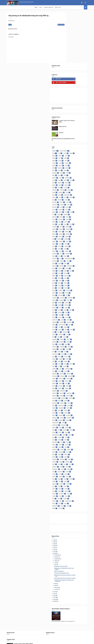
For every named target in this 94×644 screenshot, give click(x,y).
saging (72, 423)
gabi (79, 271)
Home (9, 7)
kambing (78, 169)
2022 (67, 527)
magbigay (67, 345)
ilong (73, 129)
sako (72, 426)
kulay (80, 171)
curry (74, 259)
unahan (77, 480)
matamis (66, 191)
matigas (66, 372)
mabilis (80, 183)
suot (78, 205)
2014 (67, 576)
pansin (80, 396)
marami (66, 188)
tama (66, 460)
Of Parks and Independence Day (74, 557)
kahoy (73, 303)
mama (80, 355)
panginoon (74, 394)
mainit (66, 350)
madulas (74, 340)
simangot (72, 445)
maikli (73, 186)
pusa (71, 421)
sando (79, 433)
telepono (74, 208)
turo (73, 477)
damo (80, 262)
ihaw (66, 293)
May (68, 568)
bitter (78, 242)
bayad (66, 151)
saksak (66, 428)
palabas (66, 196)
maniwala (67, 360)
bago (77, 230)
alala (79, 144)
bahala (72, 232)
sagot (79, 423)
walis (66, 489)
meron (66, 374)
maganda (67, 186)
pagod (66, 389)
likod (66, 178)
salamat (66, 203)
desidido (73, 264)
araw (66, 110)
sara (66, 436)
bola (72, 245)
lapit (79, 328)
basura (72, 237)
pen (71, 406)
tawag (66, 462)
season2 (66, 440)
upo (79, 210)
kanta (73, 171)
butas (66, 252)
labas (78, 325)
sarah (72, 436)
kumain (73, 323)
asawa (66, 227)
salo (73, 203)
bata (66, 127)
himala (78, 289)
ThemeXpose (44, 642)
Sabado (66, 218)
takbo (72, 107)
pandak (66, 394)
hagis (80, 279)
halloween (67, 284)
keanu (80, 313)
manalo (72, 357)
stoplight (67, 453)
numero (78, 384)
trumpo (79, 472)
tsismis (66, 475)
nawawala (73, 382)
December (69, 538)
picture (72, 139)
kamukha (67, 171)
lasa (66, 330)
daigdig (73, 262)
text (81, 208)
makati (72, 350)
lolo (66, 181)
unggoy (66, 482)
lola (66, 335)
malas (73, 352)
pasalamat (76, 401)
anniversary (73, 147)
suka (66, 205)
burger (80, 249)
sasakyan (78, 436)
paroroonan (67, 401)
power (66, 418)
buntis (73, 249)
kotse (75, 318)
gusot (79, 276)
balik (73, 235)
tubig (80, 122)
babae (66, 105)
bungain (66, 249)
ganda (66, 274)
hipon (66, 291)
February (69, 572)
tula (66, 125)
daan (80, 259)
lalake (73, 115)
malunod (73, 355)
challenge (80, 254)
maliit (66, 355)
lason (72, 330)
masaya (66, 367)
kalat (73, 306)
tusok (79, 477)
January (69, 574)
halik (73, 164)
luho (80, 335)
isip (73, 298)
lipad (72, 178)
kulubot (67, 323)
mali (79, 352)
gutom (72, 112)
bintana (78, 151)
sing (79, 445)
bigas (71, 240)
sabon (66, 423)
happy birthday (68, 286)
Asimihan (73, 82)
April (68, 570)
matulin (72, 137)
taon (72, 460)
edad (72, 269)
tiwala (77, 467)
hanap (74, 284)
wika (72, 489)
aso (72, 149)
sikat (66, 443)
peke (66, 406)
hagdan (66, 164)
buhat (80, 154)
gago (72, 120)
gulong (72, 276)
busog (66, 156)
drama (71, 267)
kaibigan (79, 303)
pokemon (79, 139)
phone (72, 409)
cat (65, 254)
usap (73, 482)
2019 (67, 531)
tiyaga (66, 470)
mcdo (73, 372)
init (77, 166)
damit (66, 120)
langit (66, 176)
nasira (66, 382)
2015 (67, 537)
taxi (72, 462)
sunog (80, 453)
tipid (66, 467)
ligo (72, 132)
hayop (66, 166)
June (68, 548)
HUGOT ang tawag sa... (72, 555)
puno (66, 200)
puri (66, 421)
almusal (78, 220)
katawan (67, 313)
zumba (66, 213)
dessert (80, 264)
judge (72, 301)
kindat (71, 316)
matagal (73, 367)
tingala (73, 465)
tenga (78, 462)
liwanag (78, 333)
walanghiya (78, 487)
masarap (75, 365)
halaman (67, 281)
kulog (77, 320)
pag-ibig (78, 193)
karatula (79, 308)
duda (66, 269)
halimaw (74, 281)
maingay (74, 347)
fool (66, 161)
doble (73, 159)
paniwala (73, 396)
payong (79, 404)
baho (77, 125)
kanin (66, 122)
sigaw (73, 440)
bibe (66, 240)
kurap (66, 325)
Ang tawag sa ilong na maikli (73, 550)
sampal (72, 433)
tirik (71, 467)
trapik (72, 472)
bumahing (79, 247)
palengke (67, 391)
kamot (66, 132)
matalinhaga (67, 369)
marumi (73, 188)
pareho (72, 198)
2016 (67, 535)
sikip (71, 443)
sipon (66, 450)
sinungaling (73, 448)
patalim (66, 404)
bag (65, 230)
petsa (66, 409)
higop (66, 289)
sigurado (80, 440)
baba (72, 227)
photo (79, 409)
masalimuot (67, 365)
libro (78, 330)
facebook (67, 129)
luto (79, 181)
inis (72, 166)
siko (77, 443)
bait (78, 232)
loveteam (72, 181)
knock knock (67, 318)
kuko (66, 320)
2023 (67, 525)
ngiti (66, 384)
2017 (67, 533)
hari (76, 286)
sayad (74, 438)
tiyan (72, 470)
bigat (77, 240)
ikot (76, 293)
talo (79, 458)
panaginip (74, 391)
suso (66, 455)
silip (66, 445)
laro (72, 176)
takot (73, 458)
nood (72, 384)
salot (74, 431)
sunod (74, 453)
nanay (75, 379)
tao (71, 102)
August (68, 544)
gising (72, 161)
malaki (78, 105)
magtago (67, 347)
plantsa (66, 416)
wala (71, 487)
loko (77, 178)
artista (66, 149)
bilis (72, 151)
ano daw (73, 225)
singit (66, 448)
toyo (66, 472)
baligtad (67, 235)
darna (66, 264)
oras (79, 137)
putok (78, 200)
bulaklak (78, 117)
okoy (72, 387)
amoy (66, 147)
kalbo (79, 306)
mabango (79, 338)
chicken (74, 257)
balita (79, 235)
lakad (80, 173)
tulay (81, 475)
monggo (66, 377)
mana (66, 357)
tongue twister (75, 100)
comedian (67, 259)
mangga (79, 357)
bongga (72, 127)
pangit (80, 115)
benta (78, 237)
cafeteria (79, 252)
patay (66, 107)
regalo (77, 421)
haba (74, 279)
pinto (72, 413)
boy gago (73, 154)
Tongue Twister (21, 7)
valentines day (68, 485)
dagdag (66, 262)
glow (78, 274)
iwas (66, 301)
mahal (73, 134)
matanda (76, 369)
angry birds (75, 222)
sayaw (74, 142)
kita (77, 316)
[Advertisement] (72, 502)
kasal (74, 311)
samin (66, 433)
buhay (78, 110)
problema (67, 142)
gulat (66, 276)
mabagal (67, 134)
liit (65, 333)
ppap (72, 418)
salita (80, 428)
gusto (78, 161)
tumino (66, 477)
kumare (80, 323)
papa (75, 399)
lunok (66, 338)
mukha (73, 191)
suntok (72, 205)
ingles (74, 296)
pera (66, 139)
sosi (78, 450)
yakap (77, 489)
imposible (67, 296)
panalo (73, 196)
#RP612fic (73, 213)
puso (72, 200)
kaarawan (79, 301)
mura (79, 377)
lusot (72, 338)
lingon (71, 333)
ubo (66, 480)
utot (78, 107)
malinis (80, 186)
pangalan (73, 122)
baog (66, 237)
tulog (77, 102)
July (68, 546)
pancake (80, 196)
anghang (67, 222)
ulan (73, 144)
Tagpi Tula (31, 7)
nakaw (66, 193)
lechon (78, 176)
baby (78, 227)
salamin (73, 428)
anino (66, 225)
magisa (74, 345)
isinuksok (67, 298)
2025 (67, 523)
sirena (72, 450)
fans (77, 269)
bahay (72, 110)
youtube (67, 492)
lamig (73, 328)
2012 (67, 580)
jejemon (67, 115)
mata (66, 137)
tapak (78, 460)
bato (71, 117)
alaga (66, 220)
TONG (73, 218)
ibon (78, 291)
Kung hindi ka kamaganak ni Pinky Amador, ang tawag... (74, 565)
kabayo (66, 303)
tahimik (66, 458)
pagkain (66, 100)
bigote (66, 242)
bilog (72, 242)
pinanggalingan (74, 411)
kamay (71, 169)
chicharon (67, 257)
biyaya (66, 245)
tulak (73, 210)
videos (76, 485)
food (66, 271)
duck (78, 267)
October (69, 540)
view (66, 487)
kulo (72, 320)
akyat (78, 218)
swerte (78, 455)
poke (78, 416)
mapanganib (75, 360)
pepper (77, 406)
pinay (66, 413)
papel (66, 198)
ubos (71, 480)
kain (66, 102)
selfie (79, 203)
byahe (72, 252)
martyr (74, 362)
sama (80, 431)
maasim (66, 183)
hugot (72, 291)
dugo (78, 127)
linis (77, 132)
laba (72, 325)
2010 (67, 584)
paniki (66, 396)
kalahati (67, 306)
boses (66, 154)
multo (73, 377)
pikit (78, 198)
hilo (72, 289)
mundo (80, 191)
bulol (72, 247)
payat (73, 404)
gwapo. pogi (67, 279)
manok (80, 134)
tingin (80, 465)
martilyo (67, 362)
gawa (72, 274)
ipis (65, 169)
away (71, 125)
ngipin (80, 382)
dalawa (66, 159)
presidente (79, 418)
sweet (72, 455)
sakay (66, 426)
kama (72, 308)
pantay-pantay (68, 399)
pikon (66, 411)
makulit (79, 350)
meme (79, 372)
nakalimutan (67, 379)
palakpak (73, 389)
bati (78, 149)
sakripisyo (79, 426)
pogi (73, 416)
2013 (67, 578)
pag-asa (78, 387)
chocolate (73, 156)
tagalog (67, 208)
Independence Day (68, 215)
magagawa (67, 342)
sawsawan (67, 438)
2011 (67, 582)
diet (66, 267)
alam (10, 25)
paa (72, 193)
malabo (66, 352)
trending (67, 210)
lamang (66, 328)
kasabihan (67, 311)
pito (78, 413)
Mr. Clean (78, 215)
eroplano (80, 159)
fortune (72, 271)
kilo (66, 316)
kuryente (73, 173)
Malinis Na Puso (75, 76)
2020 (67, 529)
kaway (73, 313)
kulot (66, 173)
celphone (72, 254)
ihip (71, 293)
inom (78, 120)
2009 (67, 586)
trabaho (67, 144)
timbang (66, 465)
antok (79, 225)
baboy (72, 105)
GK (79, 213)
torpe (78, 470)
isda (79, 129)
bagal (71, 230)
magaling (75, 342)
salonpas (67, 431)
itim (78, 298)
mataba (80, 188)
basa (66, 117)
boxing (78, 245)
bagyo (66, 232)
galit (66, 112)
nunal (66, 387)
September (69, 542)
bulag (66, 247)
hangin (79, 164)
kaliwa (66, 308)
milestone (73, 374)
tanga (80, 142)
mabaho (73, 183)
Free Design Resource (53, 642)
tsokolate (74, 475)
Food (14, 7)
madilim (66, 340)
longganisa (73, 335)
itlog (78, 112)
